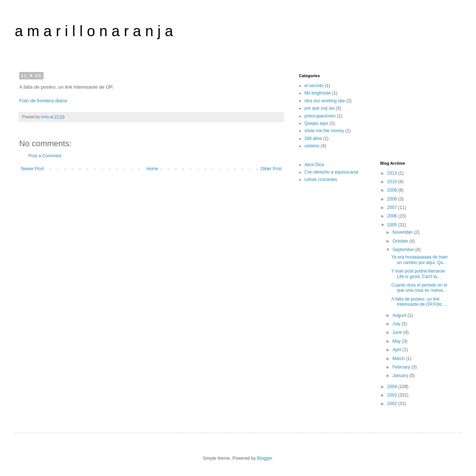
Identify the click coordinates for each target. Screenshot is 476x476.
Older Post (271, 169)
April (397, 350)
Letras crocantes (321, 179)
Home (152, 169)
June (398, 332)
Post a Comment (45, 156)
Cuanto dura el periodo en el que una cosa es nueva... (419, 288)
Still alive (313, 138)
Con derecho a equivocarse (332, 172)
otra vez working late (325, 101)
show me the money (324, 131)
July (397, 324)
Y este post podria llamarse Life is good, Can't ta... (418, 274)
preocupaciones (320, 116)
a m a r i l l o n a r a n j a (94, 31)
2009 (393, 190)
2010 (393, 182)
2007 (393, 208)
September (404, 250)
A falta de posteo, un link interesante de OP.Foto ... (419, 302)
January (401, 376)
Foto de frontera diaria (43, 101)
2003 (393, 395)
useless (312, 146)
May (397, 341)
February (402, 367)
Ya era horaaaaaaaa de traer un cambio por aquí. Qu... (419, 260)
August (400, 315)
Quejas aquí (316, 123)
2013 (393, 173)
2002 (393, 404)
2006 (393, 216)
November (403, 232)
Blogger (264, 458)
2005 (393, 225)
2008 (393, 199)
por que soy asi (319, 108)
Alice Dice (314, 165)
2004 (393, 387)
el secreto (314, 86)
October (401, 241)
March (399, 359)
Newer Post (32, 169)
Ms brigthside (318, 93)
